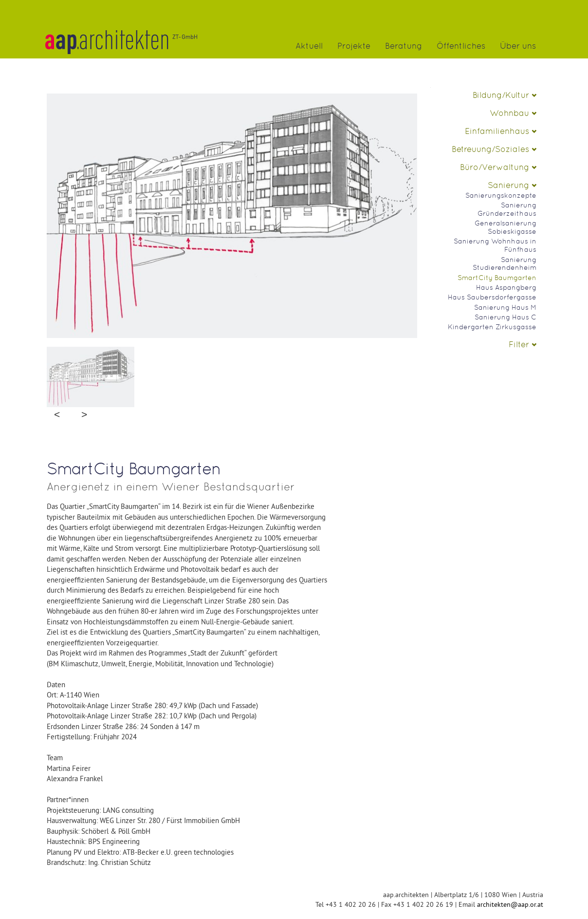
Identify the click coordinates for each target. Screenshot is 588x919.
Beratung (404, 46)
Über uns (518, 46)
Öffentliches (461, 46)
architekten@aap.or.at (510, 904)
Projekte (354, 46)
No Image (232, 268)
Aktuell (309, 46)
